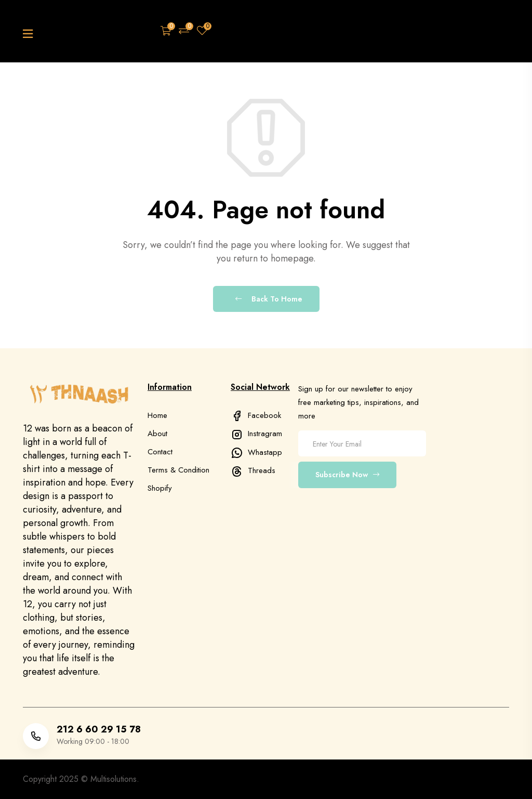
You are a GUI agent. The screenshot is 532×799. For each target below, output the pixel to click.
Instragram (256, 434)
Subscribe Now (347, 475)
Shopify (160, 488)
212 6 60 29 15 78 (99, 729)
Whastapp (256, 452)
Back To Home (269, 299)
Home (157, 415)
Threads (253, 470)
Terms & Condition (178, 470)
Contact (160, 452)
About (157, 434)
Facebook (256, 415)
